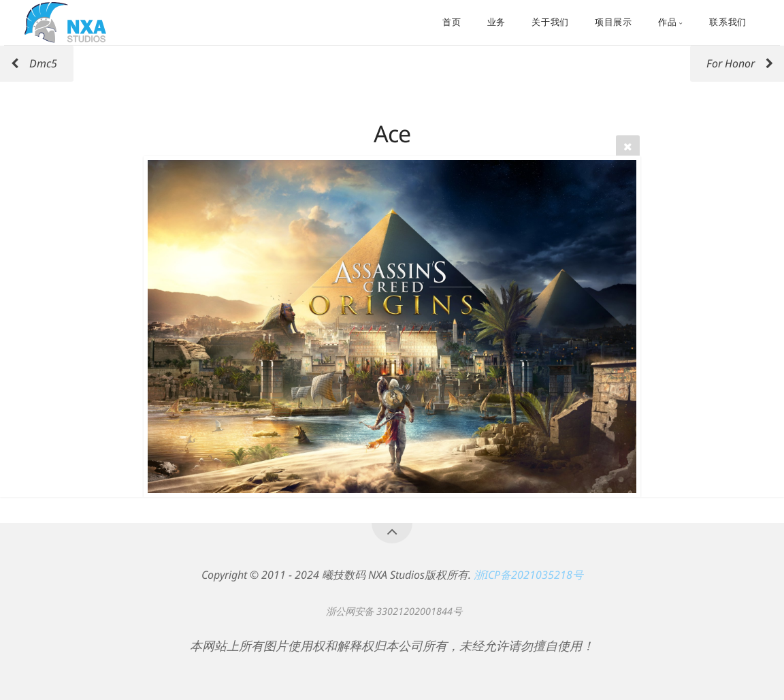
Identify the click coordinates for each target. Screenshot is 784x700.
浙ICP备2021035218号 (528, 575)
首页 (452, 22)
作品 (667, 22)
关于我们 (550, 22)
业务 (496, 22)
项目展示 (614, 22)
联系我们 (728, 22)
